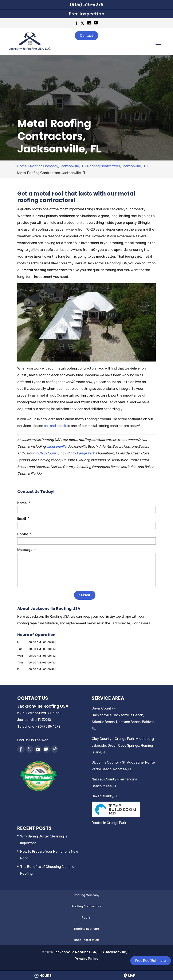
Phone (24, 534)
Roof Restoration (86, 940)
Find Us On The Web (33, 740)
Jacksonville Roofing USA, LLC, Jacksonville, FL (93, 952)
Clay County (48, 453)
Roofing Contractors (86, 906)
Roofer (87, 917)
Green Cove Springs (123, 745)
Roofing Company (87, 895)
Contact (86, 35)
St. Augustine (133, 762)
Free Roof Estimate (151, 961)
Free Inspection (86, 14)
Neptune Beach (128, 722)
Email (23, 519)
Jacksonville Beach (128, 715)
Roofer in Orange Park (109, 823)
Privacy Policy (86, 959)
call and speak (55, 426)
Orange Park (85, 453)
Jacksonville (56, 446)
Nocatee (120, 769)
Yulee (107, 786)
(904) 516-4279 (87, 4)
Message (27, 550)
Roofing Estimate (87, 929)
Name (24, 503)
